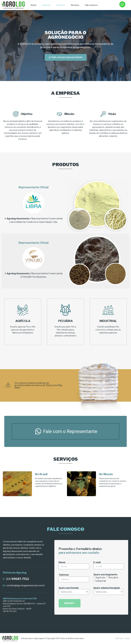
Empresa (46, 5)
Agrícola (100, 578)
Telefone (64, 575)
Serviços (75, 5)
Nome (62, 562)
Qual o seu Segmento (105, 575)
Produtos (61, 5)
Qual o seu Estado (69, 588)
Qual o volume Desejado (107, 588)
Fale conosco (91, 5)
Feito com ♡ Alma (123, 638)
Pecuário (113, 578)
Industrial (101, 581)
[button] (66, 57)
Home (33, 5)
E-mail (97, 562)
